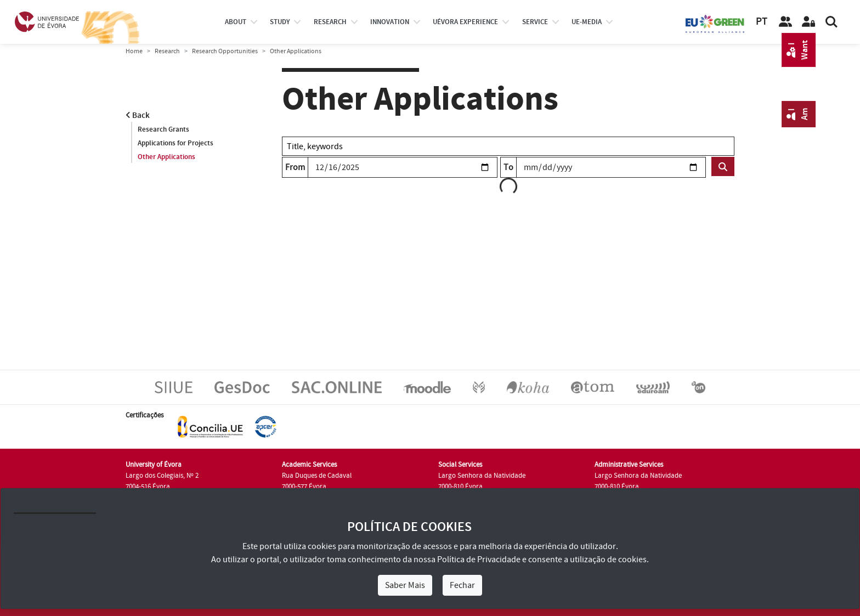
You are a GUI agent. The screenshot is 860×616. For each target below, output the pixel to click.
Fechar (462, 585)
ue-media (587, 22)
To (508, 167)
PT (762, 22)
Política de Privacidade (479, 560)
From (295, 167)
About (236, 22)
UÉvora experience (465, 22)
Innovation (390, 22)
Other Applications (166, 157)
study (280, 22)
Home (134, 51)
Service (535, 22)
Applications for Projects (176, 143)
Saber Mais (405, 585)
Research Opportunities (225, 51)
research (330, 22)
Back (138, 115)
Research (167, 51)
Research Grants (163, 129)
